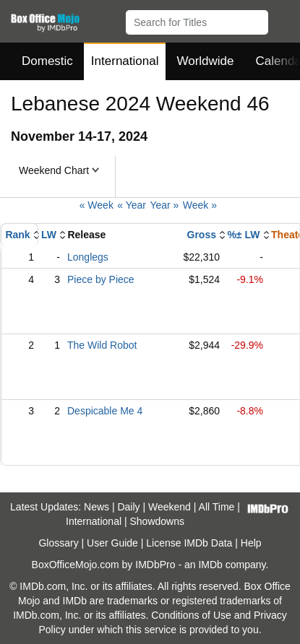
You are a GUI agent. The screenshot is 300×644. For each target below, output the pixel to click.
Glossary (58, 543)
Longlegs (88, 257)
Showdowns (157, 521)
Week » (200, 205)
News (97, 507)
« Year (132, 205)
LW (49, 235)
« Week (97, 205)
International (125, 61)
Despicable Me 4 (105, 411)
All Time (217, 507)
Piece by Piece (101, 279)
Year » (164, 205)
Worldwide (205, 61)
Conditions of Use (191, 615)
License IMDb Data (189, 543)
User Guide (112, 543)
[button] (282, 19)
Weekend (170, 507)
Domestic (47, 61)
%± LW (243, 235)
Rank (17, 235)
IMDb (210, 565)
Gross (202, 235)
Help (251, 543)
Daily (128, 507)
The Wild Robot (102, 345)
